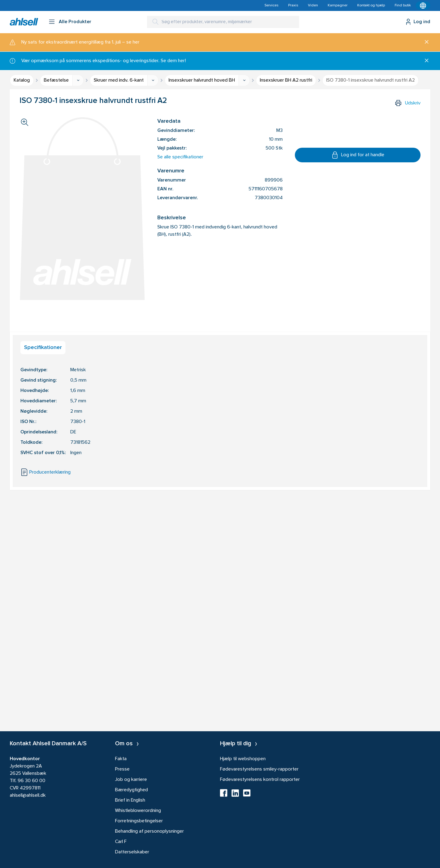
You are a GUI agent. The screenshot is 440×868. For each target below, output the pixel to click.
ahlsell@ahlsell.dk (28, 796)
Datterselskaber (132, 852)
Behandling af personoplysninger (149, 831)
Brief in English (130, 800)
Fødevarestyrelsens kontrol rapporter (260, 780)
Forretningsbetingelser (139, 821)
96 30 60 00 (31, 781)
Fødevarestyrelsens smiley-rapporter (259, 769)
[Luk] (424, 42)
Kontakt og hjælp (371, 5)
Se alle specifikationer (180, 157)
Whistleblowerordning (138, 811)
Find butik (403, 5)
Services (271, 5)
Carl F (121, 842)
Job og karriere (131, 780)
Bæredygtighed (131, 790)
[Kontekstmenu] (423, 5)
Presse (122, 769)
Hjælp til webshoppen (243, 759)
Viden (313, 5)
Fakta (121, 759)
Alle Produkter (75, 22)
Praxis (293, 5)
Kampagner (338, 5)
